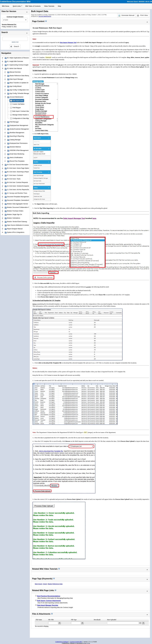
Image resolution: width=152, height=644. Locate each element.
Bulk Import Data (18, 101)
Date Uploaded (112, 620)
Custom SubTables (18, 104)
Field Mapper (17, 108)
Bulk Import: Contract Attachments (23, 111)
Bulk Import (39, 584)
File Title (51, 620)
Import (45, 584)
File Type (74, 620)
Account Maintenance (45, 16)
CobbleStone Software (62, 642)
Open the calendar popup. (140, 623)
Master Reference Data (55, 584)
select (26, 20)
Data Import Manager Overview (48, 605)
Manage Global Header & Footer (23, 115)
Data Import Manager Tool (68, 42)
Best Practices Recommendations (49, 596)
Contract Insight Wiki (76, 642)
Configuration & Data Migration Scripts (25, 118)
